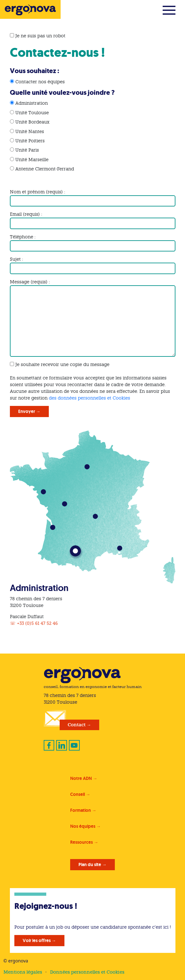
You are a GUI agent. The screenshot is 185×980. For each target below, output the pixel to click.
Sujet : (16, 259)
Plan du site (90, 864)
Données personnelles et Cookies (87, 972)
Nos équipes (83, 826)
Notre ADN (81, 778)
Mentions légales (23, 972)
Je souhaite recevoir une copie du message (62, 364)
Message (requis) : (30, 282)
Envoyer (27, 411)
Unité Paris (27, 150)
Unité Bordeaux (32, 122)
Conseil (78, 794)
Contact (77, 725)
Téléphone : (23, 237)
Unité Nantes (30, 131)
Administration (32, 103)
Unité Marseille (32, 160)
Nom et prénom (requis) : (37, 192)
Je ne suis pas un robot (38, 36)
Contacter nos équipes (40, 82)
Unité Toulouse (32, 113)
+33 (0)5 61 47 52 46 (37, 623)
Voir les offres (37, 940)
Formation (81, 810)
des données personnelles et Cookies (89, 398)
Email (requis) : (26, 214)
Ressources (81, 842)
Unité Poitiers (30, 141)
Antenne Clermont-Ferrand (45, 169)
